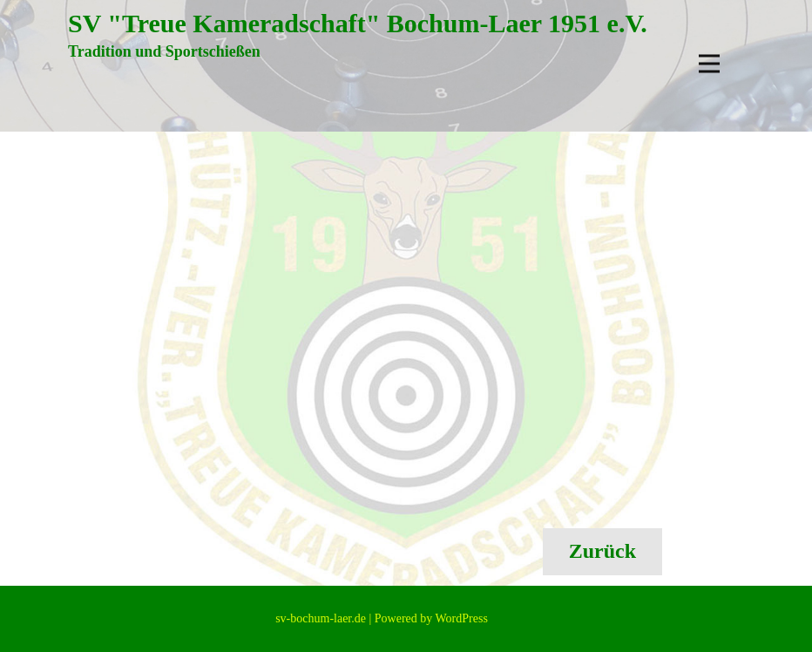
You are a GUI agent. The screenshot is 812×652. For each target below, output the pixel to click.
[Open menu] (709, 64)
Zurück (602, 551)
